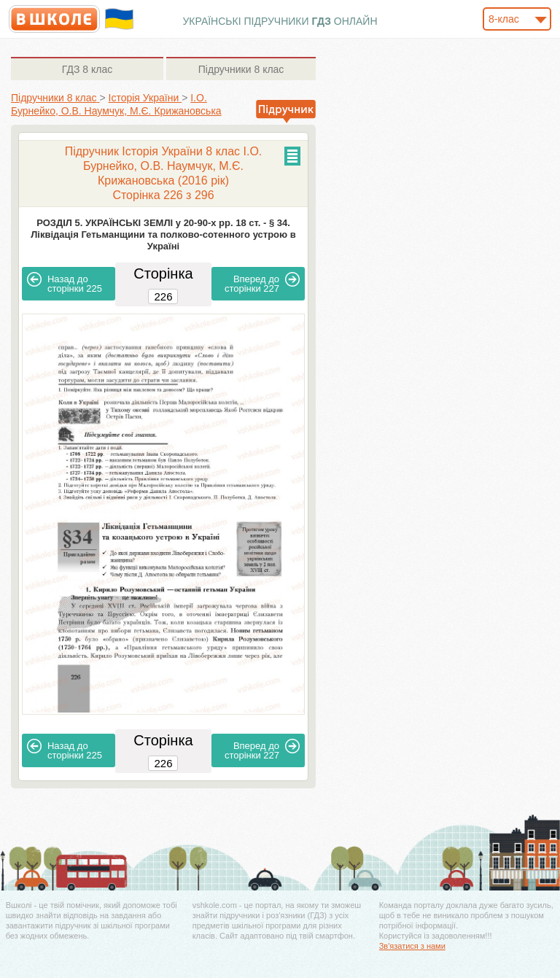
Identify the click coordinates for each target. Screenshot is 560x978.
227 (262, 283)
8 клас (87, 69)
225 (65, 283)
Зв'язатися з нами (412, 946)
